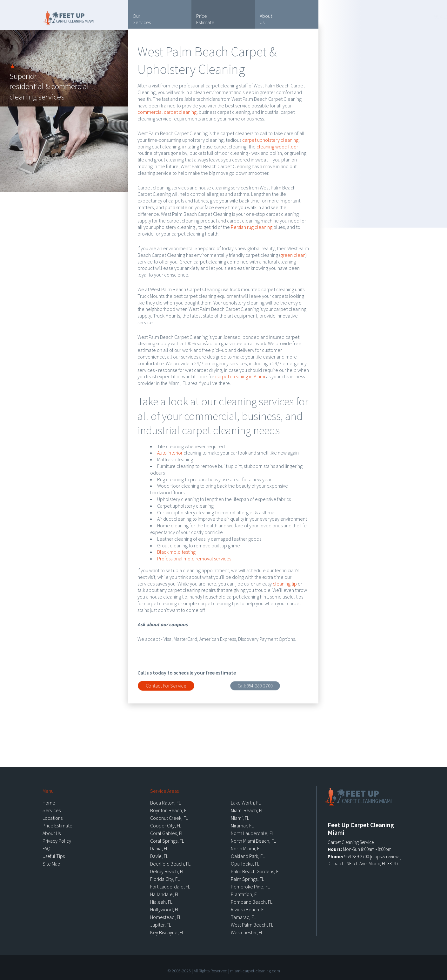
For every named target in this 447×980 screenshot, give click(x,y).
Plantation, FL (245, 894)
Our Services (142, 19)
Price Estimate (205, 19)
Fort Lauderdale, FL (170, 887)
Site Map (51, 864)
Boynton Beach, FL (169, 810)
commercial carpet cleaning (167, 112)
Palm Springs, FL (247, 879)
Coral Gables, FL (167, 833)
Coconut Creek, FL (169, 818)
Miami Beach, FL (247, 810)
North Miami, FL (246, 848)
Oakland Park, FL (248, 856)
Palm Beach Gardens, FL (256, 871)
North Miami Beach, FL (253, 841)
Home (49, 803)
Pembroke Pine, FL (250, 887)
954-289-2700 (375, 16)
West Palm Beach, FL (252, 925)
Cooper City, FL (166, 826)
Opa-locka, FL (245, 864)
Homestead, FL (166, 917)
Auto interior (170, 453)
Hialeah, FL (161, 902)
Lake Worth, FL (246, 803)
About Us (266, 19)
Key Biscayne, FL (167, 932)
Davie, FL (159, 856)
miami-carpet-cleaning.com (255, 971)
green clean (293, 255)
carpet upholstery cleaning (270, 140)
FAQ (47, 848)
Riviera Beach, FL (248, 909)
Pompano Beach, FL (252, 902)
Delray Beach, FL (167, 871)
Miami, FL (240, 818)
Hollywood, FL (165, 909)
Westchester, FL (247, 932)
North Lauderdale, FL (252, 833)
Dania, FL (159, 848)
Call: (255, 686)
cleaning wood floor (277, 147)
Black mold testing (176, 552)
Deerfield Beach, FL (170, 864)
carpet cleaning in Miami (240, 376)
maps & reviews (386, 857)
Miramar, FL (242, 826)
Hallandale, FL (165, 894)
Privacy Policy (57, 841)
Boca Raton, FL (166, 803)
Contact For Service (166, 686)
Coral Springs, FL (167, 841)
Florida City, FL (165, 879)
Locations (388, 58)
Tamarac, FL (243, 917)
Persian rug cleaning (252, 227)
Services (52, 810)
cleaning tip (285, 584)
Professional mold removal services (194, 559)
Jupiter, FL (161, 925)
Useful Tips (406, 37)
